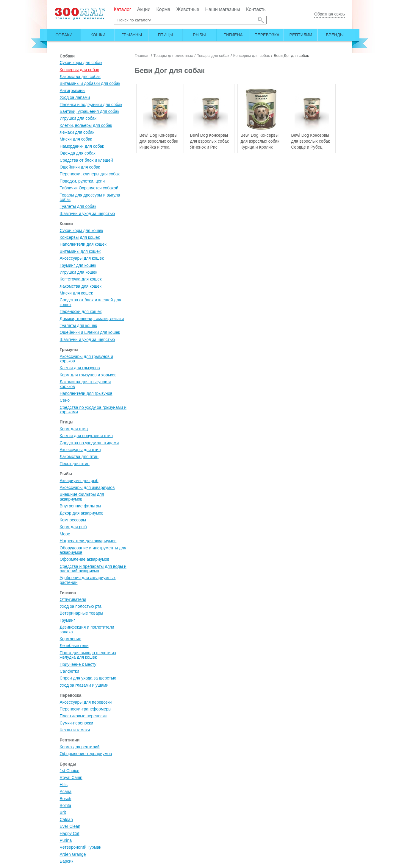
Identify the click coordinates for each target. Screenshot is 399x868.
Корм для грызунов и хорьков (88, 375)
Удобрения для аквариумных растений (88, 580)
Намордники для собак (82, 146)
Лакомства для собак (80, 77)
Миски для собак (76, 139)
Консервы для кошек (80, 237)
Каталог (123, 9)
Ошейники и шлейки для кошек (90, 332)
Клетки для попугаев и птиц (86, 436)
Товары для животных (173, 56)
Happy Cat (70, 833)
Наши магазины (223, 9)
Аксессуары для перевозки (86, 702)
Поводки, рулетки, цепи (82, 181)
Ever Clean (70, 826)
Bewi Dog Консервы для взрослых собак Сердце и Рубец (311, 141)
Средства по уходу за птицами (89, 443)
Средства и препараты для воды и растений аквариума (93, 569)
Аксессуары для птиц (80, 450)
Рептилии (301, 35)
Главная (142, 56)
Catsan (66, 819)
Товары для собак (213, 56)
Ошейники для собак (80, 167)
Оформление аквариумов (85, 559)
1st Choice (70, 771)
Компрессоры (73, 520)
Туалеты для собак (78, 206)
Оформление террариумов (86, 754)
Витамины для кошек (80, 251)
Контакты (256, 9)
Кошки (98, 35)
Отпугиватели (73, 599)
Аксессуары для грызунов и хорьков (86, 359)
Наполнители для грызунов (86, 393)
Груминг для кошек (78, 265)
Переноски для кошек (81, 311)
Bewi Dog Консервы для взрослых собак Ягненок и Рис (209, 141)
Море (65, 534)
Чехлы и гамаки (75, 730)
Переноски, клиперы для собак (90, 174)
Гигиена (233, 35)
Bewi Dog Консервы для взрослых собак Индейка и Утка (159, 141)
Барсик (67, 861)
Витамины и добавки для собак (90, 83)
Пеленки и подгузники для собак (91, 105)
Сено (65, 400)
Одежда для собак (78, 153)
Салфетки (69, 671)
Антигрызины (73, 91)
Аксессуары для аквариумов (87, 487)
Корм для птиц (74, 429)
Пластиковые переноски (83, 716)
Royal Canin (71, 777)
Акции (144, 9)
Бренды (335, 35)
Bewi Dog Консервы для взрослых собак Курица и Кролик (260, 141)
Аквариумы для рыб (79, 481)
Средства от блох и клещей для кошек (91, 302)
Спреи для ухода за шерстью (88, 678)
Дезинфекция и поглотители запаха (87, 629)
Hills (64, 785)
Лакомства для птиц (79, 456)
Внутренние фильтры (80, 506)
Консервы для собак (79, 70)
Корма (163, 9)
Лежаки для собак (77, 132)
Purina (66, 840)
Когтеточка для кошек (81, 279)
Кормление (71, 639)
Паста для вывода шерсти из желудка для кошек (88, 655)
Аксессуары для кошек (82, 258)
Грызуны (132, 35)
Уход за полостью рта (81, 606)
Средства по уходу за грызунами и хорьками (93, 410)
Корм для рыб (73, 527)
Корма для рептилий (80, 747)
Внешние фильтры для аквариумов (82, 497)
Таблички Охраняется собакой (89, 188)
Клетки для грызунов (80, 368)
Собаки (64, 35)
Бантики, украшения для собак (90, 111)
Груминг (68, 620)
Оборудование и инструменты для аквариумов (93, 550)
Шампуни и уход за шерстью (87, 214)
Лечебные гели (74, 646)
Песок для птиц (75, 464)
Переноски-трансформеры (86, 709)
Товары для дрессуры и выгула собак (90, 197)
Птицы (166, 35)
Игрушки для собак (78, 118)
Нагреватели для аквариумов (88, 541)
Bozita (66, 805)
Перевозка (267, 35)
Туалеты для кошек (78, 325)
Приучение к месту (78, 664)
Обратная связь (330, 14)
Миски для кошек (76, 293)
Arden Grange (73, 854)
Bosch (66, 799)
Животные (188, 9)
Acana (66, 791)
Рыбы (199, 35)
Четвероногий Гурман (81, 847)
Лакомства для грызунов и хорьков (85, 384)
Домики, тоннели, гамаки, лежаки (92, 319)
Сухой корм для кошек (82, 230)
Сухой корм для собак (81, 63)
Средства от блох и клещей (86, 160)
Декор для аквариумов (82, 513)
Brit (63, 812)
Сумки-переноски (77, 723)
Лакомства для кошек (81, 286)
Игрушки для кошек (79, 272)
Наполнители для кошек (83, 244)
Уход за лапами (75, 97)
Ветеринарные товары (82, 613)
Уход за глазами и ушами (84, 685)
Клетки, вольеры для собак (86, 125)
